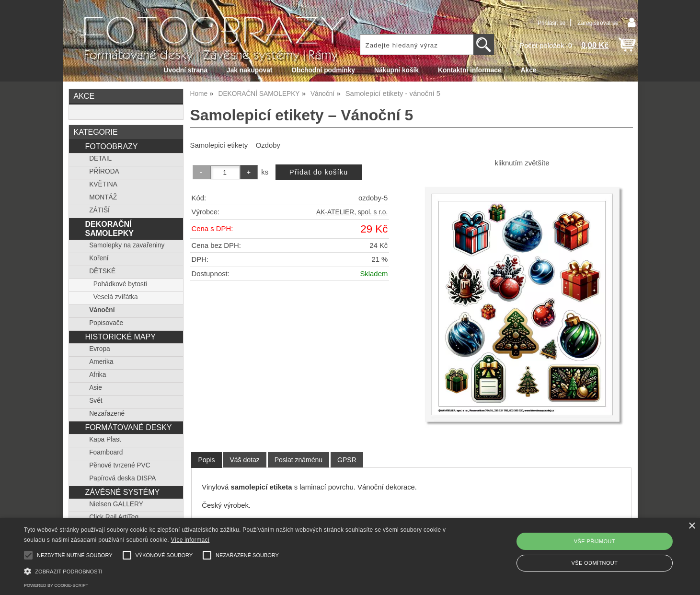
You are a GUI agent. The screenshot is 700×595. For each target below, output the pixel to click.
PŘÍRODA (104, 171)
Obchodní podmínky (323, 70)
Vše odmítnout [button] (594, 563)
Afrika (98, 375)
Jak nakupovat (249, 70)
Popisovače (106, 323)
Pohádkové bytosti (120, 284)
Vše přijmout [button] (595, 541)
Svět (96, 401)
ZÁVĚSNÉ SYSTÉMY (122, 492)
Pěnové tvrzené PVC (120, 465)
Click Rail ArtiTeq (114, 517)
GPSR (347, 460)
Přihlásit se (551, 23)
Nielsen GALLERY (116, 504)
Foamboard (106, 452)
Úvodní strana (186, 70)
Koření (99, 258)
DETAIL (100, 158)
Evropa (99, 349)
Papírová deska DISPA (122, 478)
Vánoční (102, 310)
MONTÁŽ (103, 197)
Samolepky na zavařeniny (127, 245)
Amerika (101, 362)
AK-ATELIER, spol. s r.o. (352, 212)
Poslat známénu (298, 460)
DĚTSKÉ (102, 271)
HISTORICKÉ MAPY (120, 337)
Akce (529, 70)
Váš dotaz (244, 460)
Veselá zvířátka (116, 297)
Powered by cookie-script (56, 585)
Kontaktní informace (470, 70)
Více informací (190, 540)
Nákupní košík (396, 70)
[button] (236, 570)
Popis (206, 460)
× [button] (692, 526)
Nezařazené (107, 414)
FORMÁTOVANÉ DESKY (128, 427)
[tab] (206, 460)
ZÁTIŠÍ (99, 210)
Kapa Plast (105, 439)
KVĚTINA (103, 184)
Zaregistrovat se (598, 23)
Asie (96, 388)
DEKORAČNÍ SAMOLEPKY (109, 228)
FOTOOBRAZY (111, 146)
